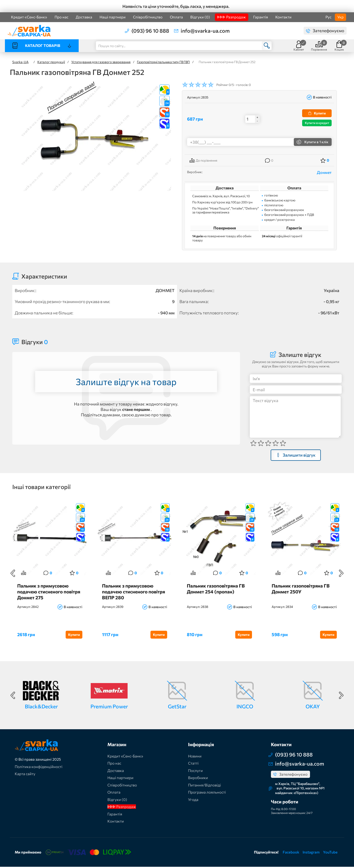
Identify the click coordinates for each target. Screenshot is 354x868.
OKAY (313, 707)
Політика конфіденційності (39, 768)
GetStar (177, 707)
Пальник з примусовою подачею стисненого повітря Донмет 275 (49, 593)
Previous (13, 574)
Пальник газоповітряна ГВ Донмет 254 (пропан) (216, 590)
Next (341, 574)
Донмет (324, 172)
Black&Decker (41, 707)
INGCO (245, 707)
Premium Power (109, 707)
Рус (328, 17)
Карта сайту (25, 775)
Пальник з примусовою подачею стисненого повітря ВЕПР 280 (133, 593)
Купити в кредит (317, 123)
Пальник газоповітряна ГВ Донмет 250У (301, 590)
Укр (340, 17)
